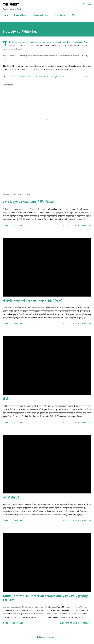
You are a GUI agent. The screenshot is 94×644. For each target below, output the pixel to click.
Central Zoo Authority (21, 77)
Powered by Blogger (47, 637)
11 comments (17, 225)
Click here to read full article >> (75, 225)
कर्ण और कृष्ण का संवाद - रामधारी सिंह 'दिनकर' (28, 202)
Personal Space (21, 15)
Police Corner (60, 15)
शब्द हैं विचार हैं (11, 497)
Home (5, 15)
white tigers (62, 77)
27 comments (17, 623)
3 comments (16, 324)
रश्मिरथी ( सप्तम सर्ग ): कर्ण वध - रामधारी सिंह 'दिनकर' (32, 300)
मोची (5, 399)
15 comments (17, 422)
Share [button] (85, 77)
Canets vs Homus (41, 15)
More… (75, 15)
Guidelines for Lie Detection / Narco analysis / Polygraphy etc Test (45, 598)
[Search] (84, 4)
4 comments (16, 521)
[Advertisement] (47, 168)
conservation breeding (44, 77)
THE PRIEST (11, 4)
